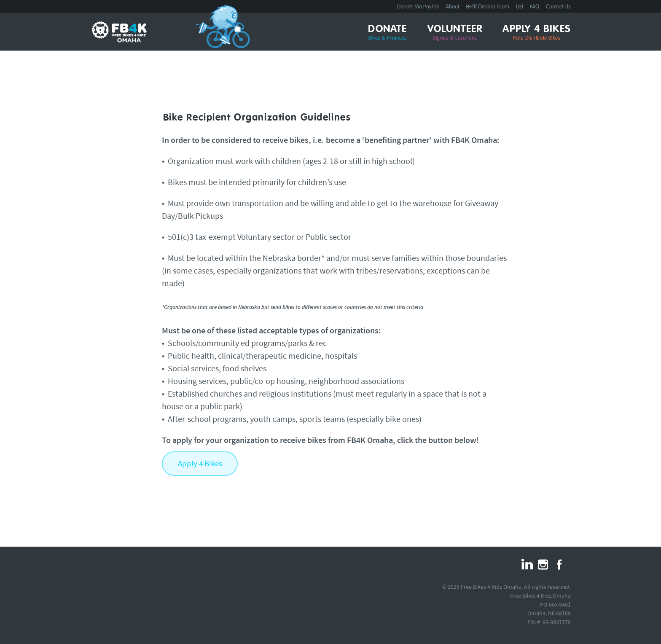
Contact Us (558, 7)
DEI (520, 7)
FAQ (535, 7)
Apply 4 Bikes (537, 33)
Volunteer (455, 33)
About (452, 7)
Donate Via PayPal (418, 7)
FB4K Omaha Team (488, 7)
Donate (387, 33)
